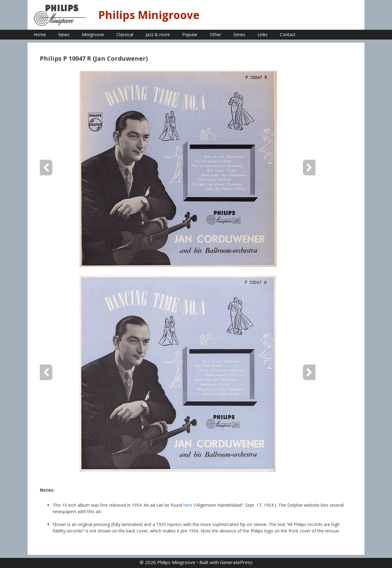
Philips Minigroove (149, 15)
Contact (288, 34)
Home (40, 34)
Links (263, 34)
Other (215, 34)
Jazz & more (158, 34)
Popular (190, 34)
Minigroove (93, 34)
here (188, 505)
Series (239, 34)
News (64, 34)
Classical (125, 34)
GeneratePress (236, 562)
